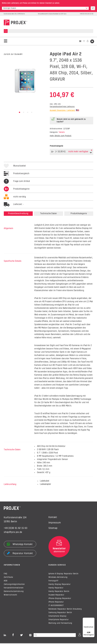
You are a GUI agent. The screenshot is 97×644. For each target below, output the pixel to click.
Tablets (62, 132)
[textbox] (45, 8)
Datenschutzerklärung (14, 592)
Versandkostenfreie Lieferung (62, 107)
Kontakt (53, 517)
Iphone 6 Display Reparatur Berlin (63, 575)
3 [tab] (28, 112)
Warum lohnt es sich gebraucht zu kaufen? (71, 121)
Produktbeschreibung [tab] (18, 214)
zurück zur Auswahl (13, 54)
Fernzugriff (53, 582)
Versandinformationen (14, 589)
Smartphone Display (57, 617)
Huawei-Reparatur (56, 596)
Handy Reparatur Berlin (59, 592)
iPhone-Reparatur (56, 603)
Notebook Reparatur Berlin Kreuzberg (65, 610)
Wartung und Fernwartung (60, 624)
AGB (6, 582)
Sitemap (53, 528)
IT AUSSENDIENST (56, 606)
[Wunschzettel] (84, 41)
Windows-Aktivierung (58, 578)
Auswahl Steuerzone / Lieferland (64, 110)
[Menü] (93, 619)
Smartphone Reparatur (59, 620)
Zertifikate (8, 578)
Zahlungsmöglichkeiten (14, 585)
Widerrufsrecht (10, 596)
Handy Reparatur (56, 589)
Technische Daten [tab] (48, 214)
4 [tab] (32, 112)
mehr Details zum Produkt (61, 136)
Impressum (55, 523)
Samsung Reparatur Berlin (60, 613)
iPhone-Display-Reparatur (60, 599)
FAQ (5, 575)
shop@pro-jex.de (13, 532)
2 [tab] (23, 112)
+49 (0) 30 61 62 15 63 (86, 14)
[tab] (17, 191)
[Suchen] (6, 31)
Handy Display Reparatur (60, 585)
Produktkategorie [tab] (79, 214)
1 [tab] (19, 112)
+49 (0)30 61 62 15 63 (16, 528)
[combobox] (45, 8)
